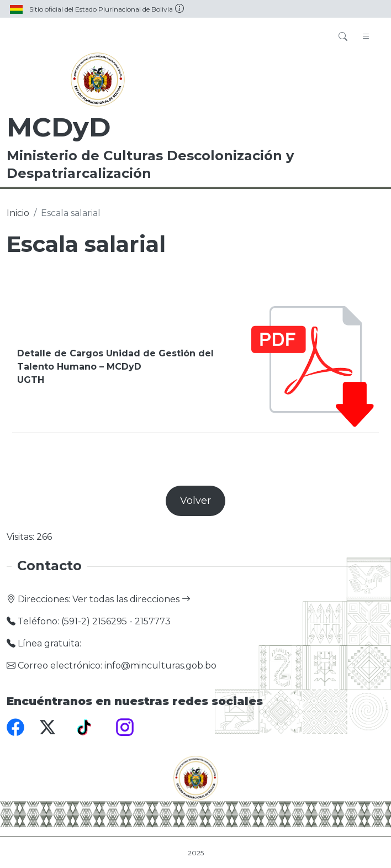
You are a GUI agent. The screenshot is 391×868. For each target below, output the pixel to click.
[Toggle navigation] (366, 37)
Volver (196, 501)
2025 (196, 853)
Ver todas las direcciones (131, 599)
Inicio (18, 213)
